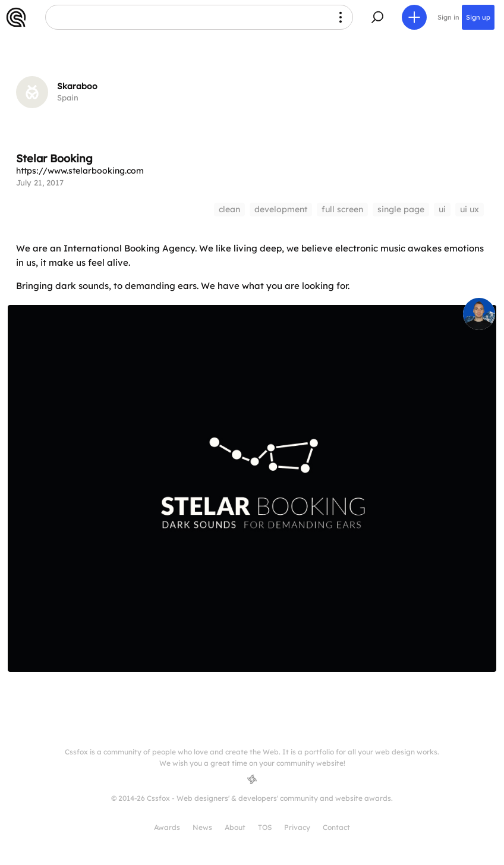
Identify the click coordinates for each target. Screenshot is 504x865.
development (281, 209)
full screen (342, 209)
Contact (336, 827)
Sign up (478, 17)
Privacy (297, 827)
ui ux (470, 209)
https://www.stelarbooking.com (80, 171)
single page (401, 209)
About (235, 827)
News (202, 827)
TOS (265, 827)
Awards (167, 827)
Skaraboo (77, 86)
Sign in (448, 17)
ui (442, 209)
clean (229, 209)
